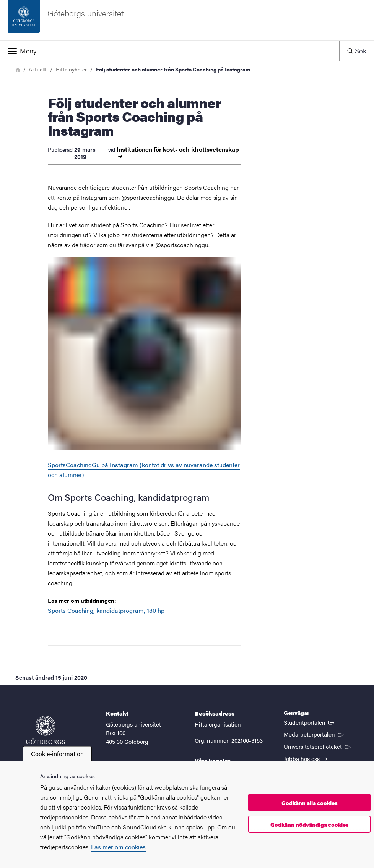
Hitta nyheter (71, 69)
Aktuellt (38, 69)
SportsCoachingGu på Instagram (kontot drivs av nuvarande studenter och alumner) (144, 368)
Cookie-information (57, 754)
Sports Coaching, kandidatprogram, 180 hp (106, 610)
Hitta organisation (218, 724)
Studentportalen (310, 722)
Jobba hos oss (305, 759)
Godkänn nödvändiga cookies (310, 824)
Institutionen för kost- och (178, 153)
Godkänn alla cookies (310, 803)
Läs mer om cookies (118, 847)
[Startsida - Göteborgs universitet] (187, 20)
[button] (170, 51)
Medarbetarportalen (315, 734)
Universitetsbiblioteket (318, 746)
